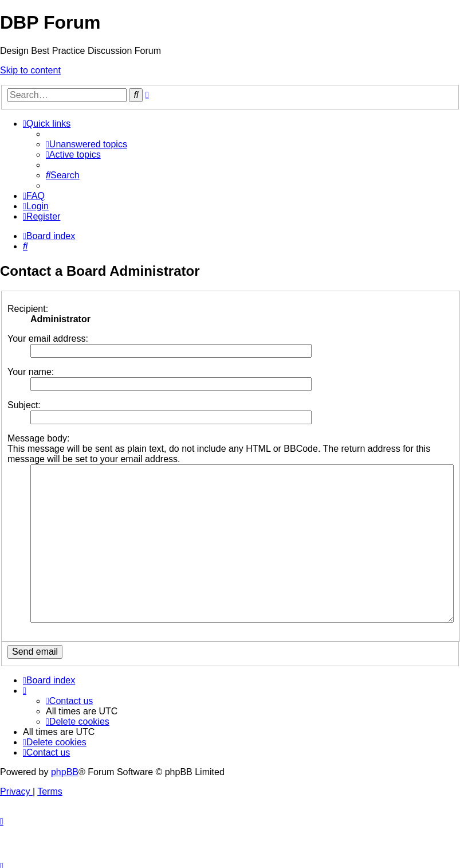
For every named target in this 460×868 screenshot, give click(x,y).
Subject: (24, 405)
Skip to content (30, 70)
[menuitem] (87, 144)
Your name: (31, 372)
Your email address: (48, 339)
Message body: (39, 438)
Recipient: (28, 309)
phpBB (65, 758)
